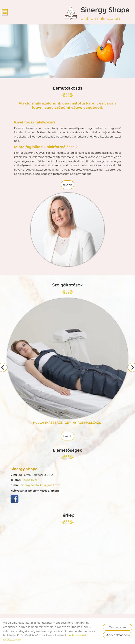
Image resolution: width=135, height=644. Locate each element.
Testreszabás (118, 627)
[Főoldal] (71, 13)
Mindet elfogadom (118, 635)
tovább (67, 185)
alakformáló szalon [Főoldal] (105, 13)
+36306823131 (31, 480)
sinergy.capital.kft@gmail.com (41, 485)
